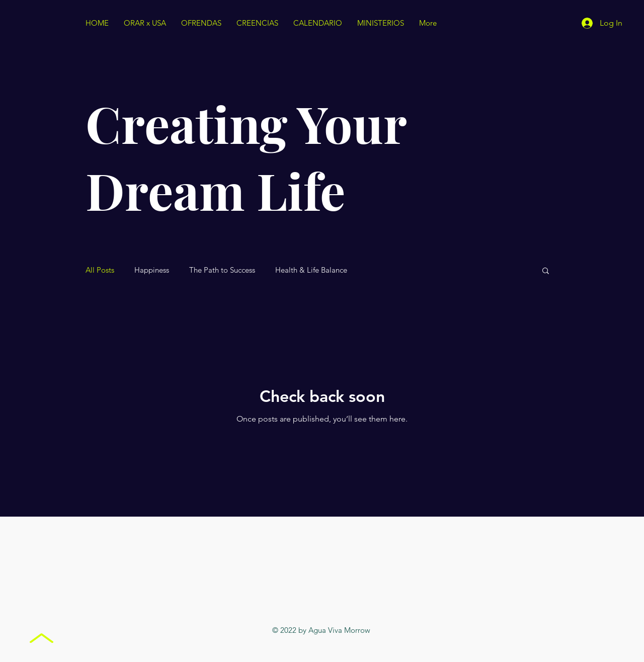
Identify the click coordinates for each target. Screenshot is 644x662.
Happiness (152, 270)
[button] (546, 271)
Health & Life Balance (311, 270)
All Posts (100, 270)
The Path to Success (222, 270)
